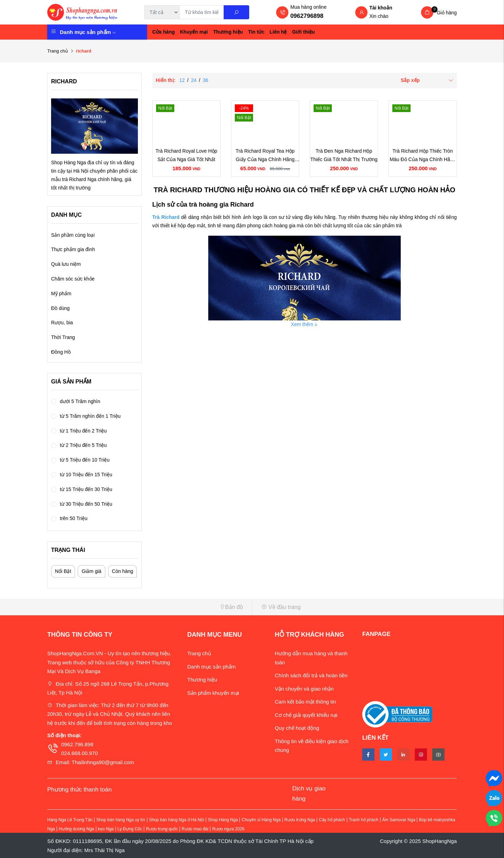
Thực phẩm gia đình (73, 249)
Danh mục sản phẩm (88, 32)
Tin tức (256, 32)
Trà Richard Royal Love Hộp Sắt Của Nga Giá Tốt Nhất (186, 155)
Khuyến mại (194, 32)
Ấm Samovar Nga (399, 820)
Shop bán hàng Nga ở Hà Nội (177, 820)
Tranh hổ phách (364, 820)
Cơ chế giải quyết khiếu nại (306, 715)
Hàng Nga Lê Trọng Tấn (70, 820)
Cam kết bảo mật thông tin (305, 702)
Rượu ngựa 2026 (228, 829)
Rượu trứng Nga (300, 820)
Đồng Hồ (61, 352)
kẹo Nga (106, 829)
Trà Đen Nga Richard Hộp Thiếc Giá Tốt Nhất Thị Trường (344, 155)
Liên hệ (278, 32)
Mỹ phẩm (61, 293)
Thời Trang (63, 337)
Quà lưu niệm (66, 264)
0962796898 (307, 16)
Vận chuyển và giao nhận (304, 689)
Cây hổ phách (332, 820)
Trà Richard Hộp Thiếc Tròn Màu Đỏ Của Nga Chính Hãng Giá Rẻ (422, 156)
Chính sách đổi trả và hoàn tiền (311, 675)
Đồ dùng (60, 308)
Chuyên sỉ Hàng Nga (261, 820)
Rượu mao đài (195, 829)
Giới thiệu (303, 32)
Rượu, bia (62, 323)
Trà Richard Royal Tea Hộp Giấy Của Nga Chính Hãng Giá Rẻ (265, 156)
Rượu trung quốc (162, 829)
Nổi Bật (63, 571)
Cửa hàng (163, 32)
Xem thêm (304, 324)
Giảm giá (91, 571)
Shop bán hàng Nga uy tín (121, 820)
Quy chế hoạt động (297, 728)
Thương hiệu (228, 32)
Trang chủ (58, 51)
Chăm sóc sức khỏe (73, 279)
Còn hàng (123, 571)
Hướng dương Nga (76, 829)
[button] (147, 607)
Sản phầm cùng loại (73, 235)
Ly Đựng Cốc (130, 829)
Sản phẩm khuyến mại (213, 693)
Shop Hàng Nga (223, 820)
